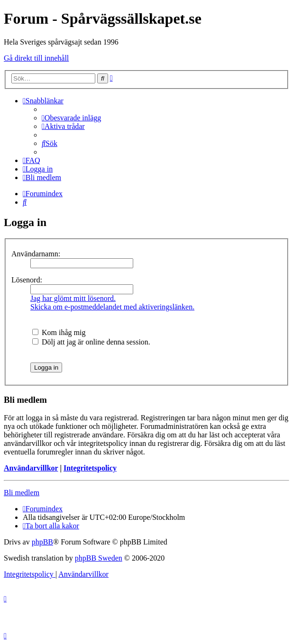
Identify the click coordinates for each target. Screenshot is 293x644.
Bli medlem (22, 493)
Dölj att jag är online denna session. (91, 342)
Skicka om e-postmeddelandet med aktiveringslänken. (112, 307)
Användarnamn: (36, 254)
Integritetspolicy (90, 468)
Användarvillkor (31, 468)
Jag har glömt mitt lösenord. (73, 298)
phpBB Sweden (99, 558)
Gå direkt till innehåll (36, 58)
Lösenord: (27, 280)
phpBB (42, 542)
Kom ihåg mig (59, 332)
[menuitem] (71, 118)
